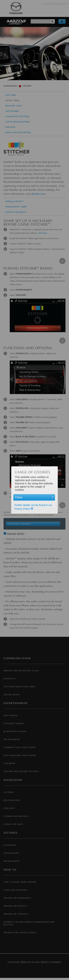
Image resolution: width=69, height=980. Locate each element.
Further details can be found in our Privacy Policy (33, 507)
